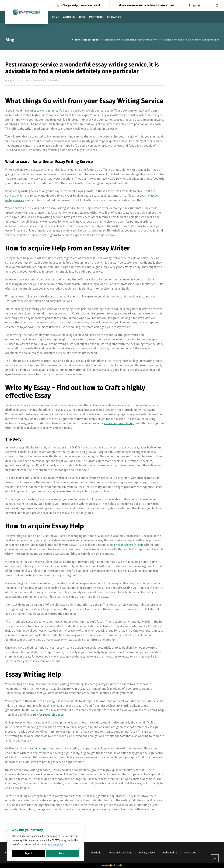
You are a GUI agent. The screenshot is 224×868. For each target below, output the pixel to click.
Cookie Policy (56, 845)
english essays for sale (129, 545)
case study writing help (119, 423)
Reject (28, 853)
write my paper (39, 748)
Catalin (34, 81)
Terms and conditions (120, 853)
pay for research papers (49, 715)
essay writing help (45, 111)
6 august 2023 (14, 81)
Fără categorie (50, 81)
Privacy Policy (147, 853)
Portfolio (96, 853)
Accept (63, 853)
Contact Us (190, 853)
